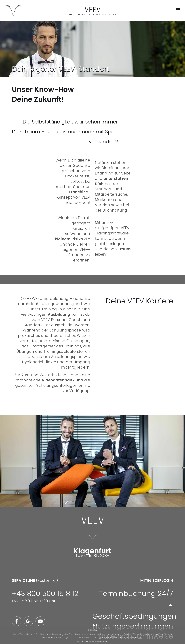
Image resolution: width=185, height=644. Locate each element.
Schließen (92, 630)
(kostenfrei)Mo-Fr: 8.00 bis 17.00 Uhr (45, 591)
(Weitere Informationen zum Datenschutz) (121, 637)
